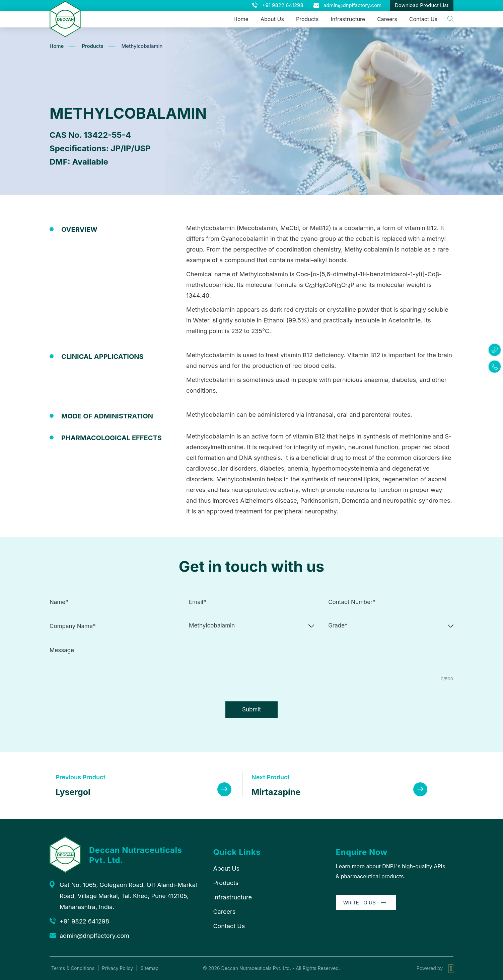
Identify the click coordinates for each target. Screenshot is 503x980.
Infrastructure (348, 19)
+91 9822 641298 (283, 5)
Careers (387, 19)
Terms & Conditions (73, 968)
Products (307, 19)
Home (241, 19)
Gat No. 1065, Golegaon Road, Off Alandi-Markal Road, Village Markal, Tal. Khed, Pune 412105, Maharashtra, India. (128, 896)
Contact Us (423, 19)
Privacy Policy (118, 968)
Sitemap (150, 968)
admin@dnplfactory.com (352, 5)
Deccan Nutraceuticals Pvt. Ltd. (256, 968)
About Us (272, 19)
